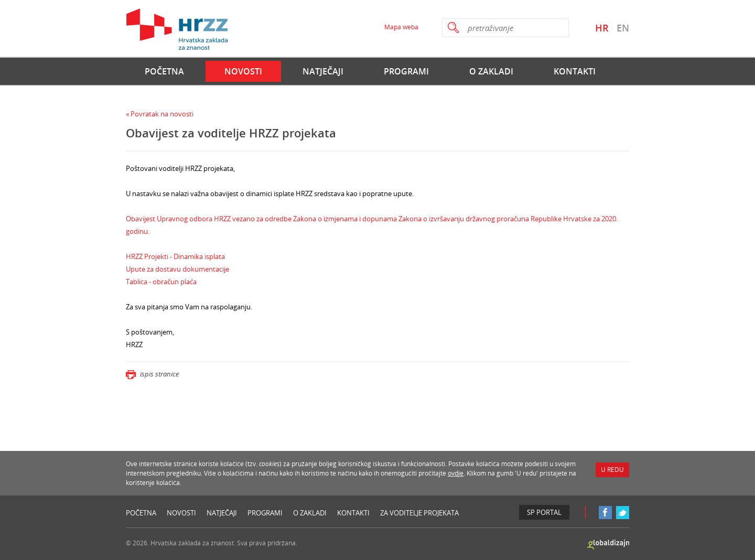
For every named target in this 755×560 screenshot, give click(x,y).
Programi (406, 71)
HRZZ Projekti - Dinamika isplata (175, 256)
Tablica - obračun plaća (161, 282)
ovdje (456, 473)
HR (602, 28)
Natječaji (323, 71)
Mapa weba (401, 27)
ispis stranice (152, 374)
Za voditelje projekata (419, 513)
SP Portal (544, 512)
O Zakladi (491, 71)
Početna (164, 71)
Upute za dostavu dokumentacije (177, 269)
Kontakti (575, 71)
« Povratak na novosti (160, 114)
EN (623, 28)
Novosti (243, 71)
